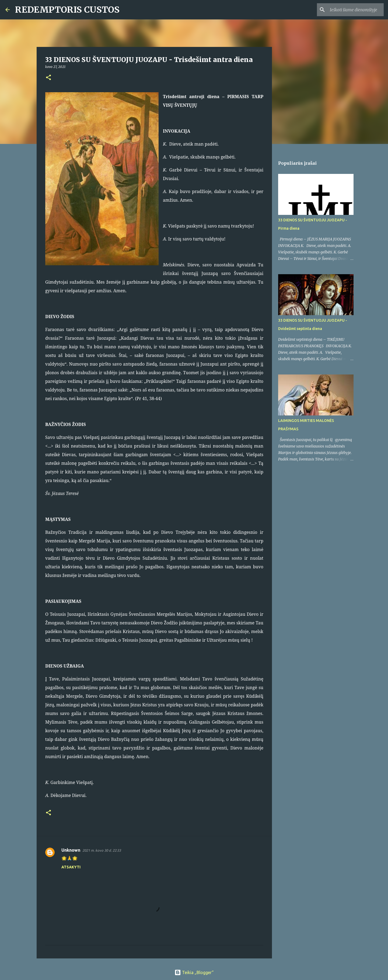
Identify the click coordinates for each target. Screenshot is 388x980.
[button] (48, 78)
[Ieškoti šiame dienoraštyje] (355, 10)
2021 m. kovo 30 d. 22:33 (102, 850)
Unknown (71, 850)
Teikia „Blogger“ (194, 972)
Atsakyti (71, 867)
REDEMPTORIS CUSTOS (67, 10)
